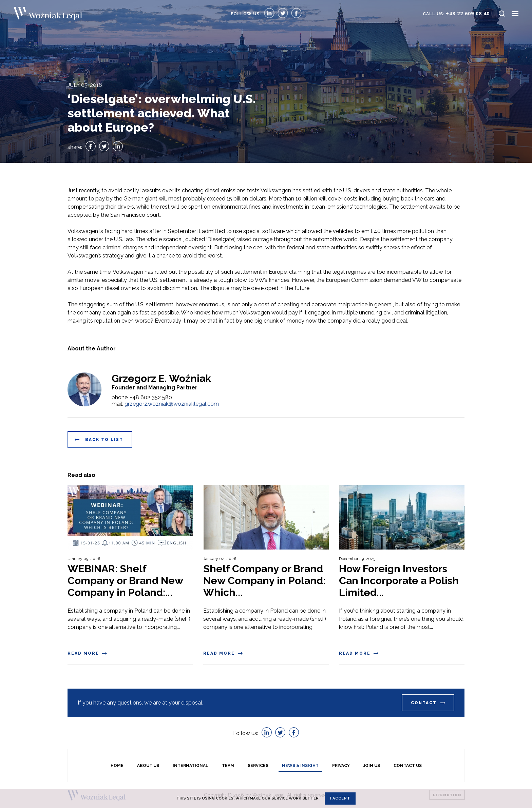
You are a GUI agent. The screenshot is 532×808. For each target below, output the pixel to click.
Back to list (104, 440)
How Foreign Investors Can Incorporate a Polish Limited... (399, 581)
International (191, 766)
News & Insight (300, 766)
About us (148, 766)
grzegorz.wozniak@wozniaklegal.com (172, 404)
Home (117, 766)
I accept (340, 798)
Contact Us (408, 766)
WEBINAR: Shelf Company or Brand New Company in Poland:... (125, 581)
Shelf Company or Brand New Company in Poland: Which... (264, 581)
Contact (424, 703)
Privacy (341, 766)
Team (228, 766)
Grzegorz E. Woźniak (161, 378)
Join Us (372, 766)
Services (258, 766)
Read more (83, 653)
